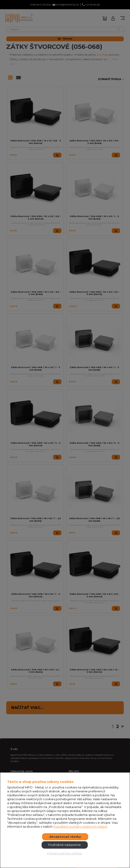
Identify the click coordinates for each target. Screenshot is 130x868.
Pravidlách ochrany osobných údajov (80, 826)
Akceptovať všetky (65, 837)
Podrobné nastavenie (65, 845)
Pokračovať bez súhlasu (65, 853)
